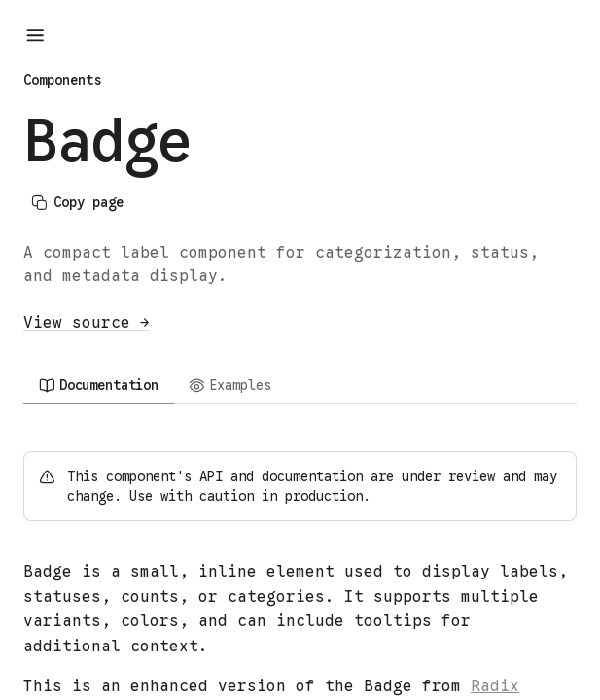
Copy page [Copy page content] (77, 202)
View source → (87, 323)
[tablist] (300, 385)
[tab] (99, 385)
